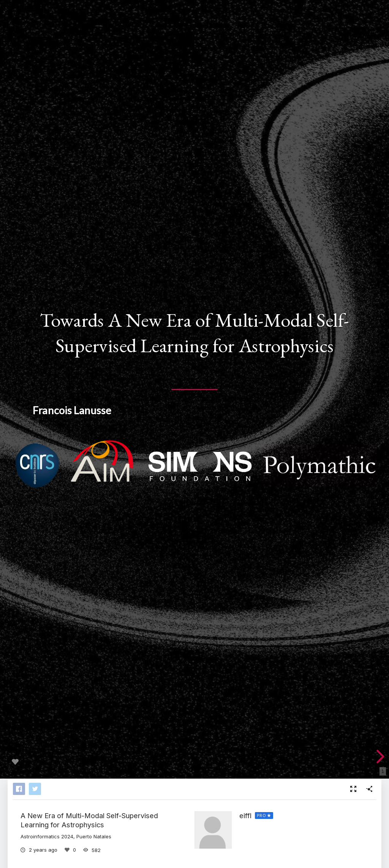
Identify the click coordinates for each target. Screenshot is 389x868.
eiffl (245, 816)
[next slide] (379, 757)
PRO (262, 816)
